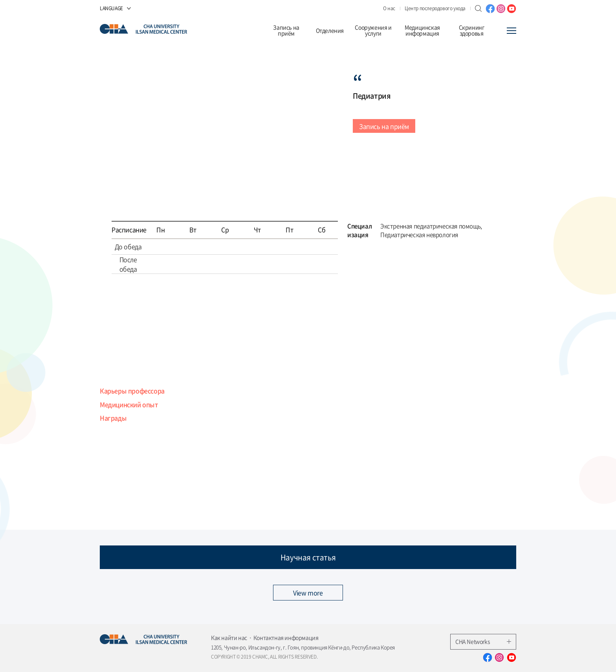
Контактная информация (286, 637)
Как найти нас (229, 637)
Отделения (330, 30)
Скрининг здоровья (472, 30)
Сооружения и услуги (373, 30)
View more (308, 593)
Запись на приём (286, 30)
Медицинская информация (422, 30)
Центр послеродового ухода (435, 8)
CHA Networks (483, 641)
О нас (389, 8)
